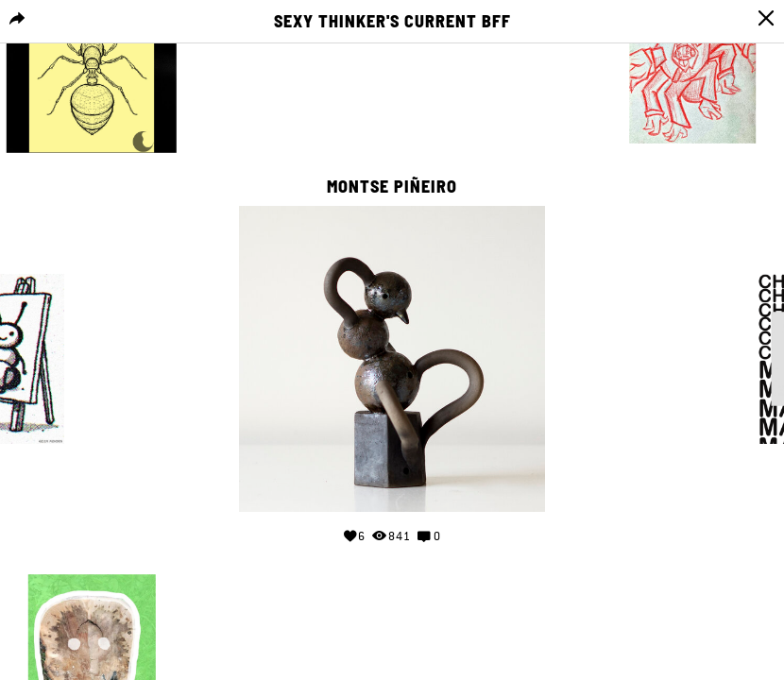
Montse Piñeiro (392, 187)
